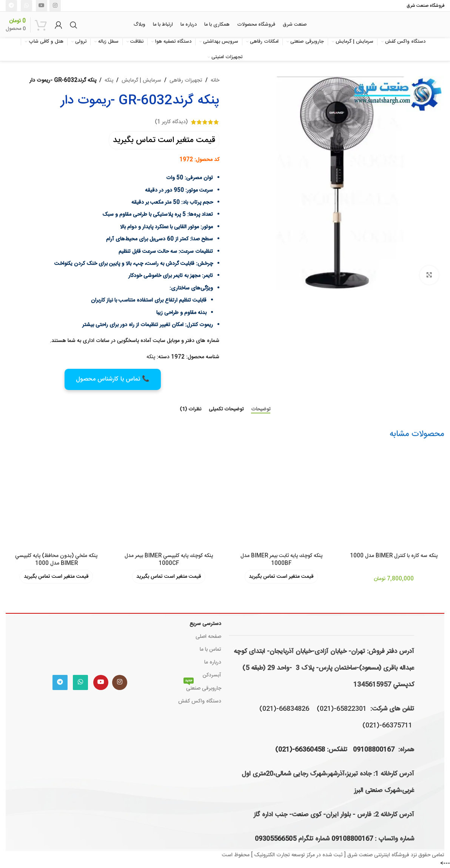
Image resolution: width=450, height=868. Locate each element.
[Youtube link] (42, 6)
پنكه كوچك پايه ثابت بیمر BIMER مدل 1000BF (281, 560)
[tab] (261, 410)
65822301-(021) (342, 709)
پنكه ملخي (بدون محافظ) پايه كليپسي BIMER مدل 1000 (56, 560)
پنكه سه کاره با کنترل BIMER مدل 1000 (394, 556)
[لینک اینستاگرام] (55, 6)
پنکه (109, 80)
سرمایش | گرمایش (141, 80)
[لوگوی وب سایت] (404, 25)
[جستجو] (74, 25)
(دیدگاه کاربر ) (171, 122)
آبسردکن (212, 675)
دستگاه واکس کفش (200, 701)
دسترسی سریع (205, 624)
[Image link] (90, 642)
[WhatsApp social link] (26, 6)
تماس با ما (210, 650)
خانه (215, 80)
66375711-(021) (387, 726)
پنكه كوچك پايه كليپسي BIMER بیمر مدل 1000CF (169, 560)
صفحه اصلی (208, 637)
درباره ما (213, 662)
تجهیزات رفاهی (186, 80)
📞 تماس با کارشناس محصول (113, 379)
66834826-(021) (284, 709)
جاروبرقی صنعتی (202, 688)
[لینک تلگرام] (11, 6)
